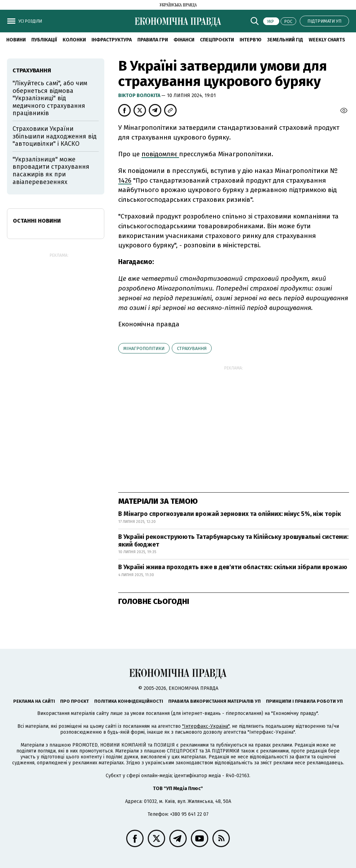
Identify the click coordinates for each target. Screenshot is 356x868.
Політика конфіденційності (129, 701)
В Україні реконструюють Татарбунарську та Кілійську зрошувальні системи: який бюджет (233, 541)
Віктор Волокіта (140, 95)
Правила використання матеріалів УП (215, 701)
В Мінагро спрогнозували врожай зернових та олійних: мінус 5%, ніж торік (230, 514)
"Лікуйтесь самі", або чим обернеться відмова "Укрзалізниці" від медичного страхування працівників (50, 98)
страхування (192, 348)
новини (16, 40)
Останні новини (37, 221)
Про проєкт (75, 701)
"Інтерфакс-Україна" (206, 726)
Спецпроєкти (217, 40)
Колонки (74, 40)
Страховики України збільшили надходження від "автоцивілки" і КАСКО (55, 136)
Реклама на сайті (34, 701)
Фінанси (184, 40)
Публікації (44, 40)
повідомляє (160, 154)
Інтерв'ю (250, 40)
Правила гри (153, 40)
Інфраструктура (112, 40)
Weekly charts (327, 40)
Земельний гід (285, 40)
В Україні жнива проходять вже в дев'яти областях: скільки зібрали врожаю (233, 567)
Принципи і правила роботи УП (304, 701)
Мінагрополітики (144, 348)
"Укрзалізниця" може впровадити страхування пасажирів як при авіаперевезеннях (51, 171)
